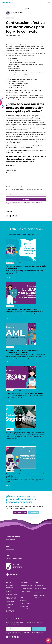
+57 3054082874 (10, 549)
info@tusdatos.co (10, 539)
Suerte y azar (23, 594)
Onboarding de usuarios (26, 586)
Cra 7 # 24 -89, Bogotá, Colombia (14, 559)
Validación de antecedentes (9, 586)
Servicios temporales (25, 591)
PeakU (30, 133)
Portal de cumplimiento (26, 603)
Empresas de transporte (26, 588)
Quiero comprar (33, 513)
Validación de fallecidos (12, 594)
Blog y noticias (23, 601)
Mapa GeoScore (24, 606)
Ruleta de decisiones (25, 609)
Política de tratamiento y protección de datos (40, 589)
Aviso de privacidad (39, 586)
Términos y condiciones (40, 593)
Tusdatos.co (19, 152)
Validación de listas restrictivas (11, 591)
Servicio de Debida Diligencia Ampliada (11, 611)
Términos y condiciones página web (40, 596)
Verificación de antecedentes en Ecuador (10, 606)
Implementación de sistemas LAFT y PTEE (11, 598)
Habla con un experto (20, 513)
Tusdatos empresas (11, 601)
